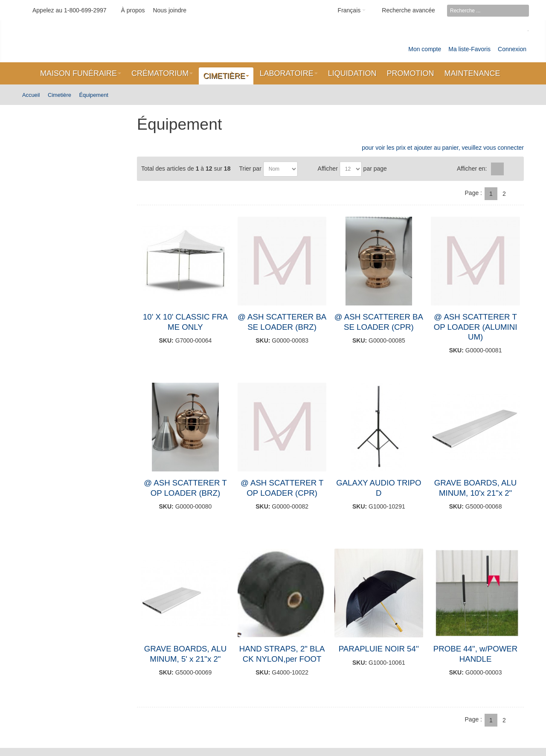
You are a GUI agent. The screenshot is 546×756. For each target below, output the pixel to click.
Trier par (250, 169)
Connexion (512, 49)
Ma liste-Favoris (469, 49)
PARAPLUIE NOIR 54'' (379, 649)
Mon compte (425, 49)
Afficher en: (472, 169)
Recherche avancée (408, 10)
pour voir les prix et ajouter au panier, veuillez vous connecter (443, 148)
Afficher (328, 169)
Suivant (517, 194)
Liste (511, 169)
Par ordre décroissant (306, 169)
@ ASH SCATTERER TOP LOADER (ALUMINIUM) (476, 327)
